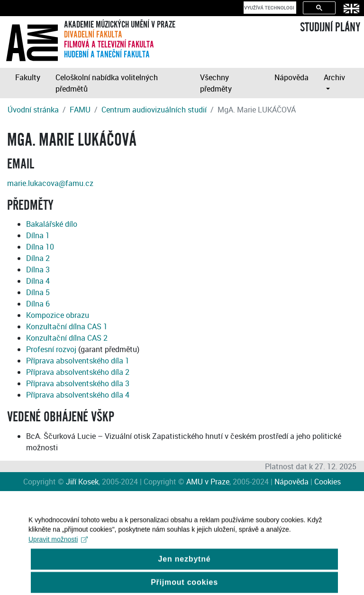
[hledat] (269, 8)
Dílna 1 (38, 235)
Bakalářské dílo (52, 224)
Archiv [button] (334, 77)
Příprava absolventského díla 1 (78, 361)
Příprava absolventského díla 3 (78, 383)
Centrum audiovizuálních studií (154, 110)
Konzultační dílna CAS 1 (67, 326)
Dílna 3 (38, 270)
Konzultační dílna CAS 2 (67, 338)
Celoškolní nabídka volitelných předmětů (107, 83)
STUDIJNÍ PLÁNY (330, 28)
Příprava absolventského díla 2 (78, 372)
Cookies (328, 482)
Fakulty (28, 77)
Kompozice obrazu (58, 315)
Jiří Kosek (82, 482)
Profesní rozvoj (51, 349)
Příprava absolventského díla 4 (78, 395)
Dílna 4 (38, 281)
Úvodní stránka (33, 110)
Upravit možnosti (58, 544)
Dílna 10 (40, 247)
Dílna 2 (38, 258)
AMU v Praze (208, 482)
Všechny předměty (216, 83)
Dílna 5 (38, 292)
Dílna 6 (38, 304)
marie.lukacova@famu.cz (50, 183)
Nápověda (291, 77)
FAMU (80, 110)
